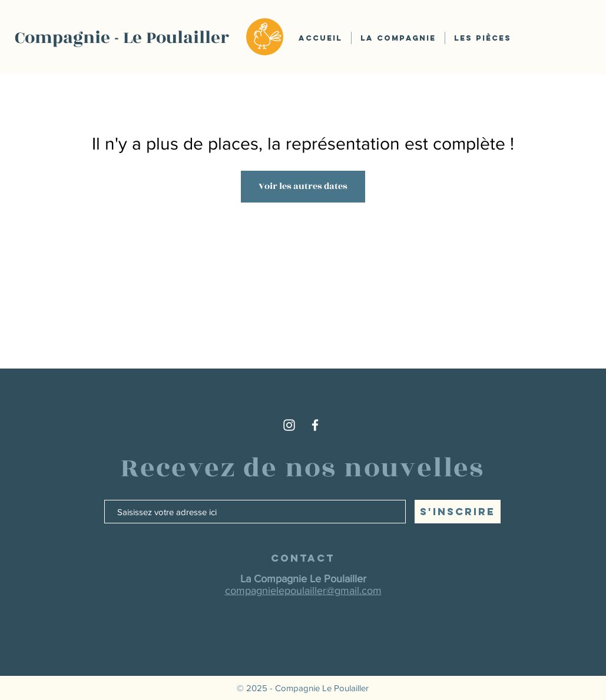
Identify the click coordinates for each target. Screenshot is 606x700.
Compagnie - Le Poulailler (122, 38)
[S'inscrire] (458, 512)
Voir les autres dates (303, 186)
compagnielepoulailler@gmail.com (303, 590)
